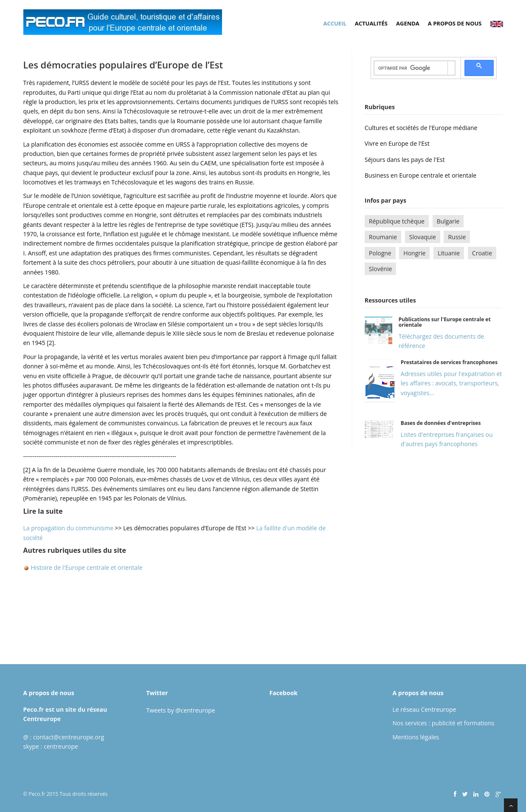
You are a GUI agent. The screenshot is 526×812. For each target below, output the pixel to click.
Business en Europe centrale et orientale (421, 175)
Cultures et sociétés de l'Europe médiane (421, 128)
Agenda (408, 23)
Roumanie (383, 237)
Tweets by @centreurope (181, 710)
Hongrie (414, 253)
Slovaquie (423, 237)
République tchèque (397, 221)
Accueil (335, 23)
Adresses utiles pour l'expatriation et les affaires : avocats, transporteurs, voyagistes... (451, 383)
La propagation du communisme (69, 528)
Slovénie (380, 269)
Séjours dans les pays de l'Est (405, 160)
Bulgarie (448, 221)
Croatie (482, 253)
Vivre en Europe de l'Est (397, 143)
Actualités (371, 23)
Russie (457, 237)
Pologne (380, 253)
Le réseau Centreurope (425, 709)
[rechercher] (411, 68)
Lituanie (449, 253)
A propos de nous (455, 23)
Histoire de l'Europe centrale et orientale (86, 567)
